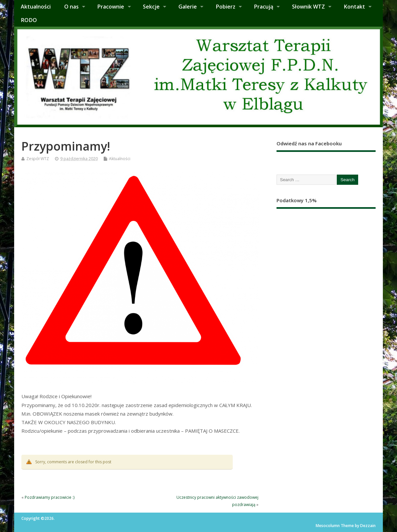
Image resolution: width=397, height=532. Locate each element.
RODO (29, 20)
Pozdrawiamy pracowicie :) (50, 497)
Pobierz (225, 7)
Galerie (188, 7)
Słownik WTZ (308, 7)
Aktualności (36, 7)
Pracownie (111, 7)
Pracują (264, 7)
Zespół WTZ (38, 159)
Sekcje (151, 7)
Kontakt (354, 7)
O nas (71, 7)
